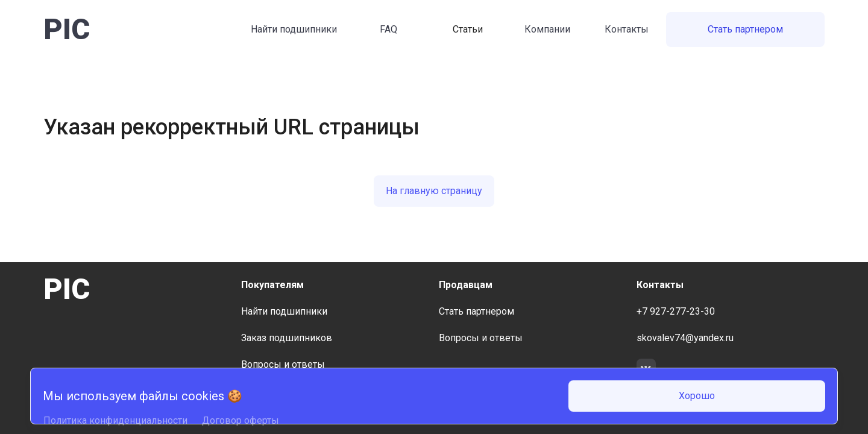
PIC (67, 29)
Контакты (627, 29)
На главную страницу (434, 191)
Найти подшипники (294, 29)
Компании (547, 29)
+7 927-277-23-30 (676, 311)
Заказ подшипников (287, 338)
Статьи (468, 29)
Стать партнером (745, 29)
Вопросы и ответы (283, 364)
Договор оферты (241, 420)
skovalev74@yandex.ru (685, 338)
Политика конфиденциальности (115, 420)
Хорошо (697, 396)
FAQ (388, 29)
